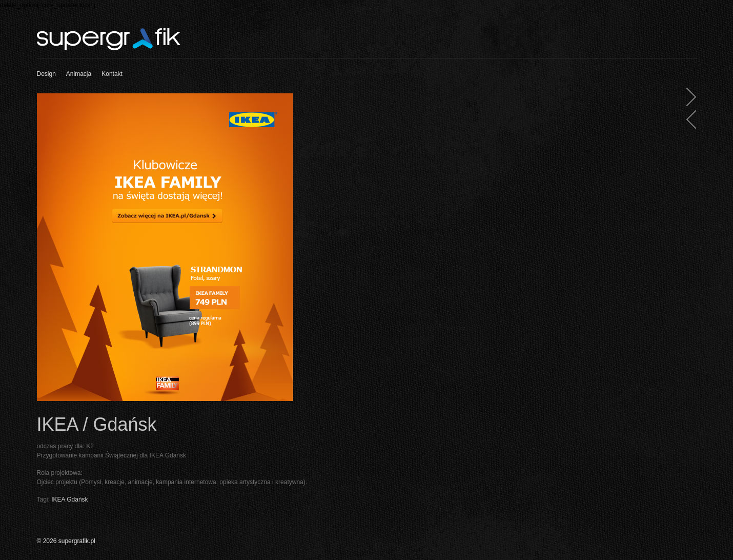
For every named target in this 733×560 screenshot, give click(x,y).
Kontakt (112, 74)
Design (46, 74)
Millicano (688, 98)
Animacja (79, 74)
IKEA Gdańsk (69, 499)
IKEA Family (688, 121)
